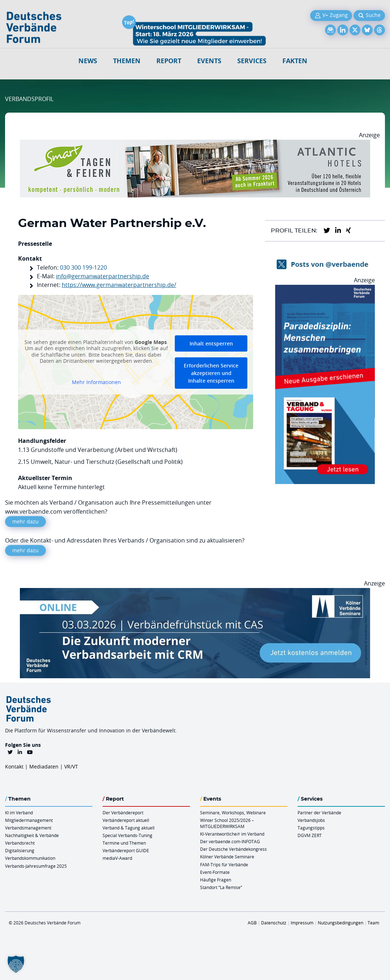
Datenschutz (274, 923)
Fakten (295, 61)
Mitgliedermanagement (29, 820)
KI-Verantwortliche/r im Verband (232, 834)
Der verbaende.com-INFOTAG (230, 841)
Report (169, 61)
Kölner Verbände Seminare (227, 857)
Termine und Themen (124, 843)
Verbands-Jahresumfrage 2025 (36, 866)
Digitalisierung (20, 850)
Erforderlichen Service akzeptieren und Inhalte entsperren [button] (211, 373)
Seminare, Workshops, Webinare (233, 813)
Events (209, 61)
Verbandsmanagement (28, 828)
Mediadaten (44, 766)
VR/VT (71, 766)
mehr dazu (25, 521)
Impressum (302, 923)
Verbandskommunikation (30, 858)
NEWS (88, 61)
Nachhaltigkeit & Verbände (32, 835)
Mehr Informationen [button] (96, 382)
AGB (252, 923)
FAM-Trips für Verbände (224, 864)
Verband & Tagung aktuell (129, 828)
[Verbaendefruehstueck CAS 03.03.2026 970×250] (195, 592)
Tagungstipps (311, 828)
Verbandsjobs (311, 820)
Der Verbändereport (123, 813)
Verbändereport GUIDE (126, 850)
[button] (16, 964)
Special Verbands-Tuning (127, 835)
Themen (127, 61)
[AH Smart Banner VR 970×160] (195, 144)
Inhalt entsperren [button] (211, 343)
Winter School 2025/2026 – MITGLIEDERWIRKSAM (227, 823)
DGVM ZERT (310, 835)
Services (252, 61)
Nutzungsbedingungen (341, 923)
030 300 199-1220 (83, 267)
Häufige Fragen (216, 880)
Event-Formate (215, 872)
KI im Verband (19, 813)
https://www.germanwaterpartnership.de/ (119, 285)
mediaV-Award (117, 858)
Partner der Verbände (319, 813)
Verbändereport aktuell (126, 820)
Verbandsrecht (20, 843)
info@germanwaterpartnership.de (103, 276)
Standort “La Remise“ (221, 887)
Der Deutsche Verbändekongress (233, 849)
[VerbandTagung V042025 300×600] (325, 289)
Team (373, 923)
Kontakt (14, 766)
